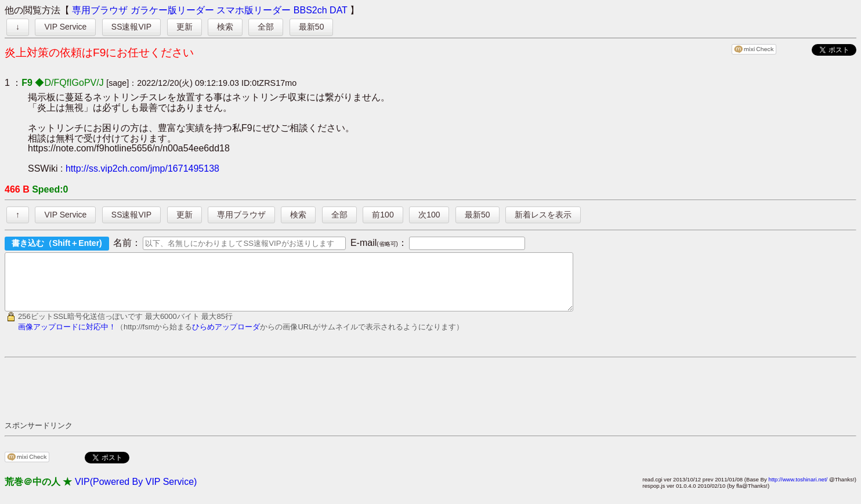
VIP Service (65, 27)
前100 (383, 215)
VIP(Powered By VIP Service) (136, 492)
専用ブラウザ (100, 10)
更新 (184, 27)
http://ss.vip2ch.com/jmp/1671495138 (142, 168)
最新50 (312, 27)
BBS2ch (310, 10)
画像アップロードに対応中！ (67, 337)
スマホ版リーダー (254, 10)
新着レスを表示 (543, 215)
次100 (429, 215)
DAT (339, 10)
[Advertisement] (216, 399)
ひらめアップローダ (226, 337)
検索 (225, 27)
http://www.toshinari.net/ (798, 490)
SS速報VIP (131, 27)
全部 (266, 27)
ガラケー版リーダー (172, 10)
